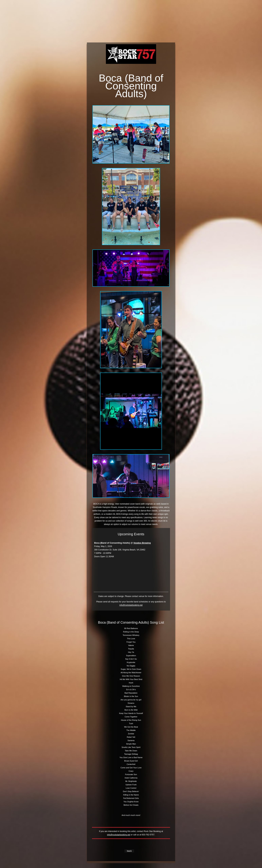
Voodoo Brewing (142, 543)
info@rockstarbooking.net (131, 605)
